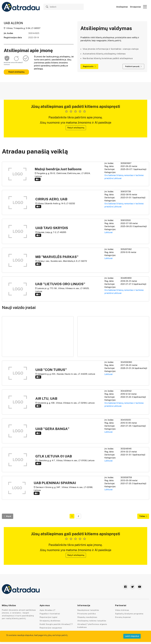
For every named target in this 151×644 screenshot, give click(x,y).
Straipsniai (135, 7)
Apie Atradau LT (48, 610)
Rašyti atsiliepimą (16, 72)
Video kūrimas (122, 610)
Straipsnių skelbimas (50, 621)
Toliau (143, 516)
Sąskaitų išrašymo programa (129, 614)
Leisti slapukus (132, 636)
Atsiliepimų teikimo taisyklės (92, 621)
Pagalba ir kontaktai (50, 614)
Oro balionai (110, 175)
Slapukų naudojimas (87, 617)
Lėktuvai (117, 178)
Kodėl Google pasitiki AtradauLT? (56, 624)
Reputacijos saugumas (51, 628)
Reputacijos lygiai (48, 617)
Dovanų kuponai (123, 617)
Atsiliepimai (122, 7)
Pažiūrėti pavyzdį (133, 66)
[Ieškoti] (64, 7)
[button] (145, 7)
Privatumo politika (87, 614)
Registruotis (89, 66)
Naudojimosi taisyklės (88, 610)
